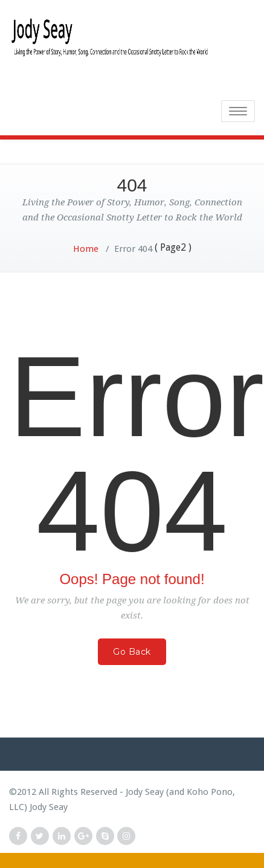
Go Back (132, 652)
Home (86, 249)
